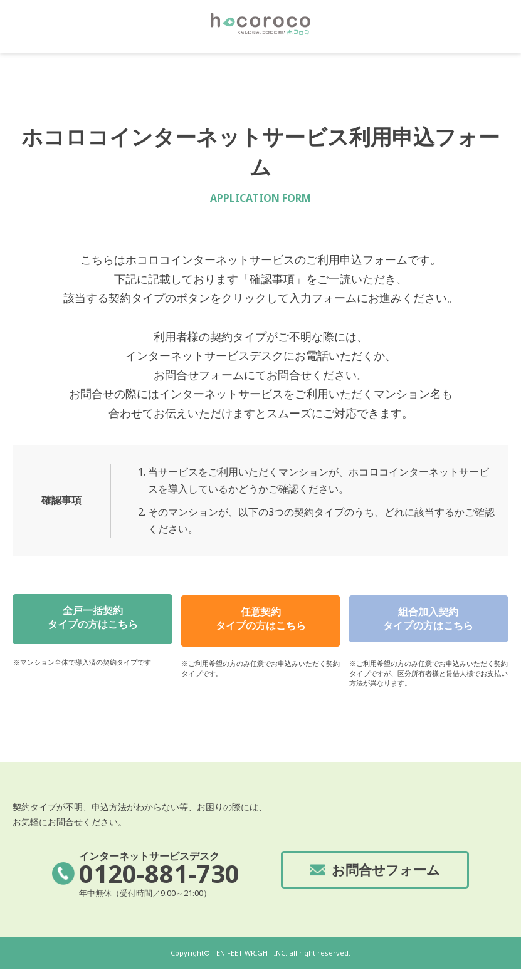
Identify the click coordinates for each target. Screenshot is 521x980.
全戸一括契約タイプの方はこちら (93, 621)
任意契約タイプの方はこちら (261, 621)
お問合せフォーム (387, 880)
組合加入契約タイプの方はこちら (428, 621)
